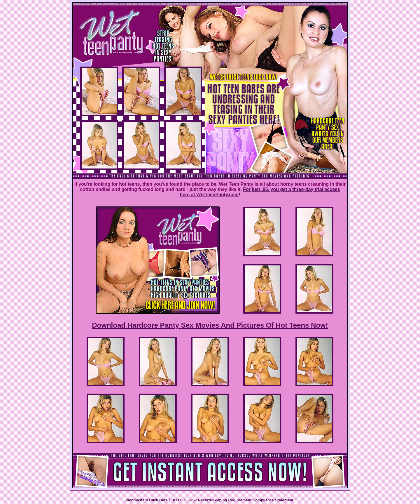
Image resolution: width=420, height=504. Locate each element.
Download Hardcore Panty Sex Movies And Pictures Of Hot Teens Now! (210, 325)
